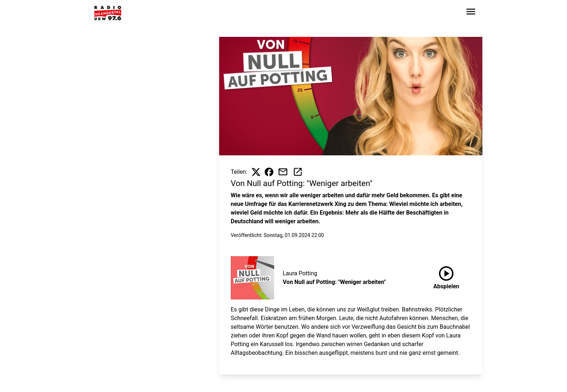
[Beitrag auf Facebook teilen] (269, 172)
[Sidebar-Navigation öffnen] (471, 13)
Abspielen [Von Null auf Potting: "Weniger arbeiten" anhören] (446, 276)
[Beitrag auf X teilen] (256, 172)
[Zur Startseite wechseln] (108, 13)
